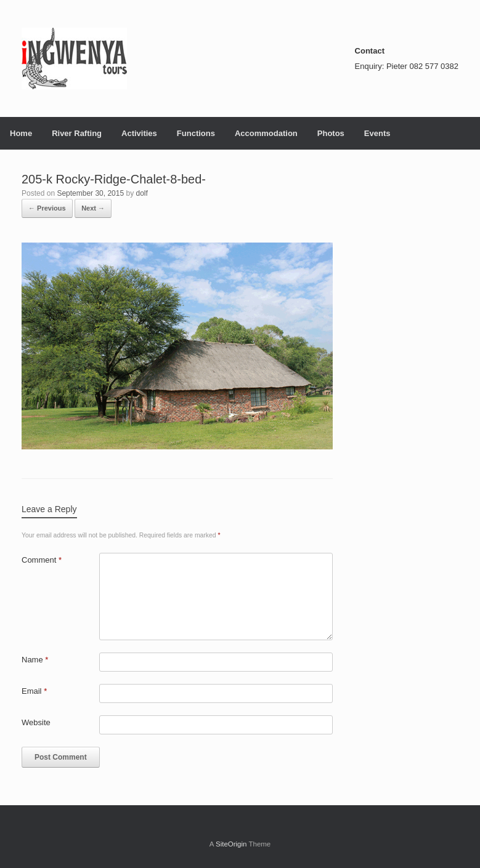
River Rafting (77, 133)
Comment (42, 560)
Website (36, 722)
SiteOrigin (231, 844)
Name (35, 660)
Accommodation (266, 133)
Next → (93, 208)
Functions (196, 133)
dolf (142, 193)
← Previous (47, 208)
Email (34, 691)
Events (377, 133)
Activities (139, 133)
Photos (331, 133)
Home (21, 133)
